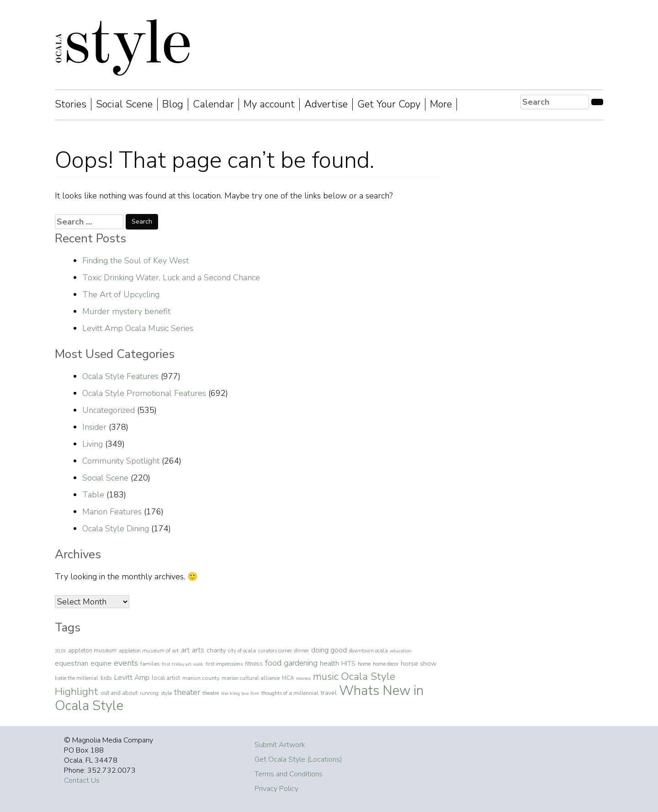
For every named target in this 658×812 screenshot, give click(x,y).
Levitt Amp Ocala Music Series (138, 328)
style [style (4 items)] (166, 693)
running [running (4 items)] (149, 693)
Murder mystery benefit (126, 311)
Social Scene (124, 104)
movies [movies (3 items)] (303, 678)
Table (93, 495)
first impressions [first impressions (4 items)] (224, 664)
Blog (173, 104)
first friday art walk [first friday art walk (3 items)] (183, 664)
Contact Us (82, 780)
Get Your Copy (389, 104)
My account (269, 104)
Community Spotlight (121, 461)
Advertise (326, 104)
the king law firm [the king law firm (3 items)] (240, 693)
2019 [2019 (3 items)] (60, 651)
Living (93, 444)
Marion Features (112, 512)
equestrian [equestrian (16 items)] (72, 663)
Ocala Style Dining (116, 529)
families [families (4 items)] (150, 664)
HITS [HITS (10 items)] (348, 664)
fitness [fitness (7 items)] (254, 664)
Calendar (213, 104)
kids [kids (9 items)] (106, 678)
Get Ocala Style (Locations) (298, 759)
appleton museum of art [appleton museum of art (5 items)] (149, 651)
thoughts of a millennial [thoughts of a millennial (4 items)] (290, 693)
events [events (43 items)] (126, 663)
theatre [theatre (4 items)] (211, 693)
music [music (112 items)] (326, 677)
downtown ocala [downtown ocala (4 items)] (369, 651)
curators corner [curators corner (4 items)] (275, 651)
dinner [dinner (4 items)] (302, 651)
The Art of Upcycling (121, 294)
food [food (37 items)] (273, 663)
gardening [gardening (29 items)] (301, 663)
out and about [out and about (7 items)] (119, 693)
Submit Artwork (280, 745)
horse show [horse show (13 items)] (419, 663)
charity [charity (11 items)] (216, 650)
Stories (71, 104)
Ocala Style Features (120, 376)
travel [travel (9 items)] (329, 693)
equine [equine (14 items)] (101, 663)
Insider (94, 427)
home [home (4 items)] (364, 664)
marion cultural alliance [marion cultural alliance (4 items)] (251, 678)
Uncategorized (109, 410)
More (441, 104)
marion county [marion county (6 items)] (201, 678)
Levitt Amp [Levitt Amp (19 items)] (132, 678)
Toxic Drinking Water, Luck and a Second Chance (171, 278)
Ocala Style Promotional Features (144, 393)
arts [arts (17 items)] (198, 650)
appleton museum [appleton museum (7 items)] (92, 651)
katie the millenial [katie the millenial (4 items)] (77, 678)
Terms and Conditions (289, 774)
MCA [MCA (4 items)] (288, 678)
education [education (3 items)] (401, 651)
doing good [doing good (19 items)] (329, 650)
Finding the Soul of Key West (135, 261)
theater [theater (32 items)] (187, 692)
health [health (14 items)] (329, 663)
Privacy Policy (276, 789)
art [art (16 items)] (185, 650)
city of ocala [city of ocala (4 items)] (242, 651)
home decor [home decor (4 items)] (386, 664)
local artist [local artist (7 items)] (166, 678)
